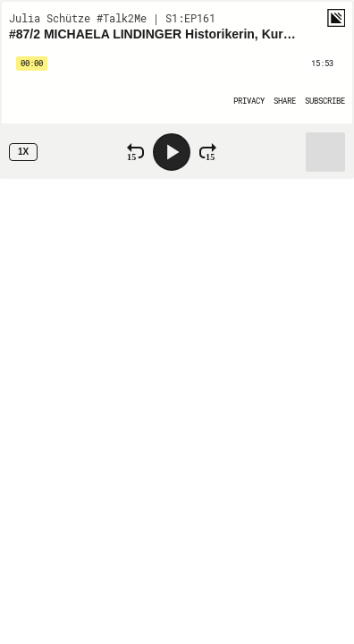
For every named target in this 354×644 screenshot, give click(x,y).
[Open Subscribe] (325, 101)
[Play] (172, 152)
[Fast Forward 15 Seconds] (208, 152)
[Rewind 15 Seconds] (135, 152)
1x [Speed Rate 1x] (23, 152)
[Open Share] (285, 101)
